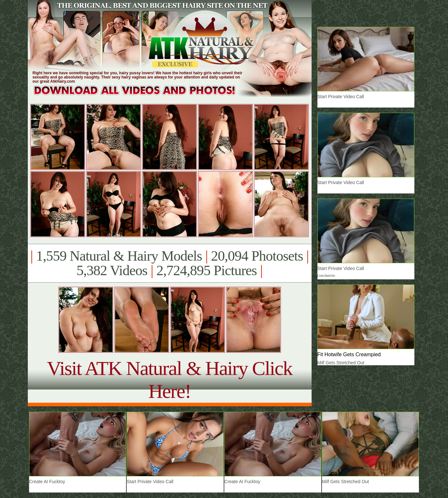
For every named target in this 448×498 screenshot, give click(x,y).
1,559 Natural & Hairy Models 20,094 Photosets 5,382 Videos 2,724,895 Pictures (170, 263)
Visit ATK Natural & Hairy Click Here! (170, 380)
